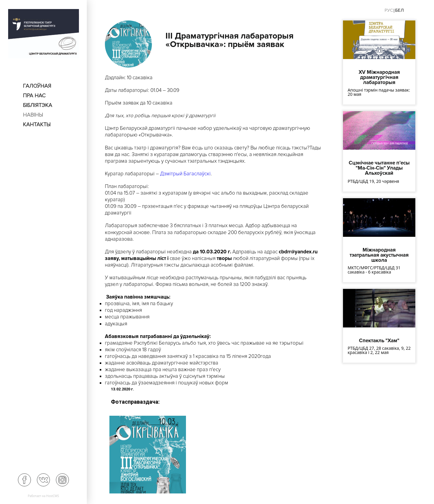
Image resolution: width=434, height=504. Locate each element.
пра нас (34, 95)
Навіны (33, 115)
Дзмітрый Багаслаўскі (185, 174)
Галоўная (37, 86)
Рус (389, 10)
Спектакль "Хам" (379, 341)
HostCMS (53, 496)
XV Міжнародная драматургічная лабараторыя (379, 77)
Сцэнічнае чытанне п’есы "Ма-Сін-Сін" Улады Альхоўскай (379, 168)
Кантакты (37, 124)
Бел (399, 10)
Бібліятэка (38, 105)
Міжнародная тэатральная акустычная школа (379, 255)
